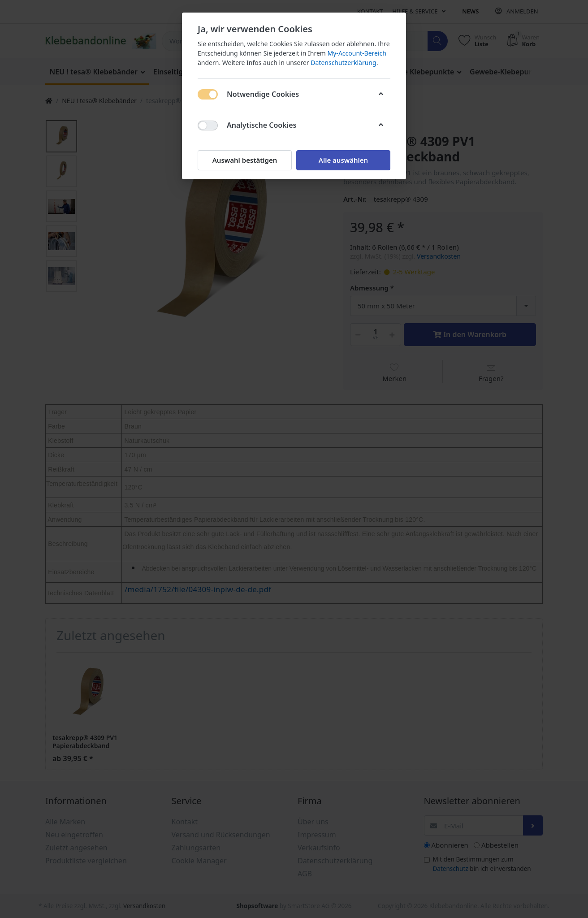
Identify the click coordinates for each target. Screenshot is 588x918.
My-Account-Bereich (357, 53)
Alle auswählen (343, 160)
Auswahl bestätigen (245, 160)
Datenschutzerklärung (343, 63)
